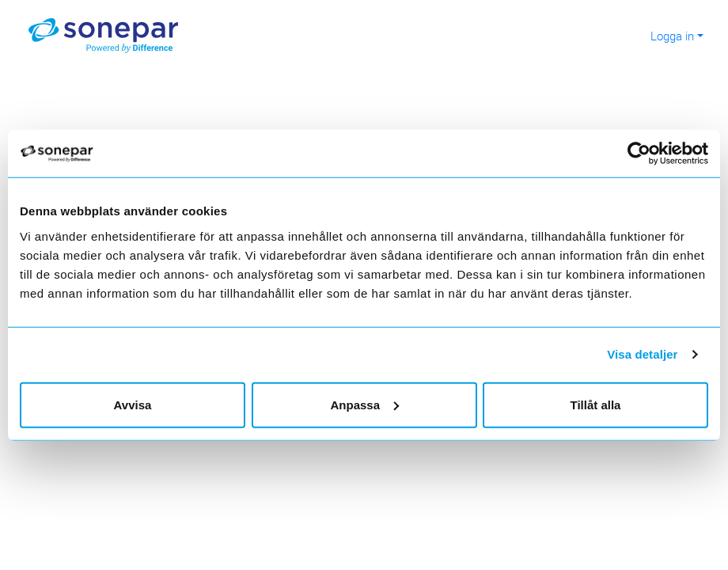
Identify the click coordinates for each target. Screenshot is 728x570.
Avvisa (133, 404)
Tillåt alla (596, 404)
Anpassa (364, 404)
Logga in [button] (672, 36)
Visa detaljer (642, 354)
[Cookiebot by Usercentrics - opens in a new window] (645, 154)
